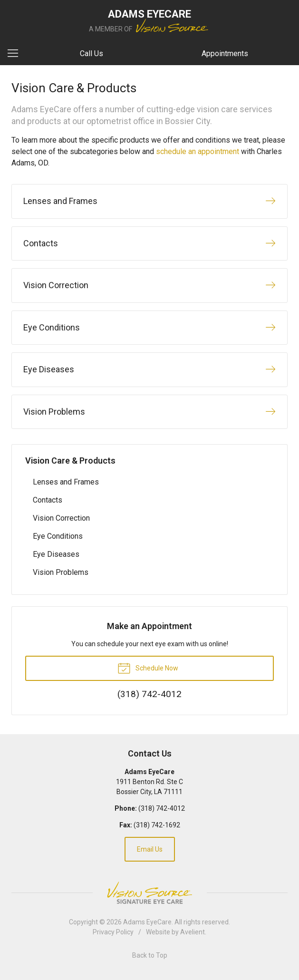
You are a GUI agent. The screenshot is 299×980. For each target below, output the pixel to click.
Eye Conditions (58, 536)
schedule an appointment (198, 151)
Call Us (92, 53)
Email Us (150, 849)
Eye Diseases (56, 554)
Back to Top (150, 955)
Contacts (48, 500)
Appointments (225, 53)
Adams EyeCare (147, 922)
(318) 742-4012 (162, 808)
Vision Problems (61, 572)
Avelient (193, 932)
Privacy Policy (113, 932)
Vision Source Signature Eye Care (150, 893)
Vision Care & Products (70, 461)
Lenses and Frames (66, 482)
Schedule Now (148, 668)
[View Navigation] (16, 54)
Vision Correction (61, 518)
